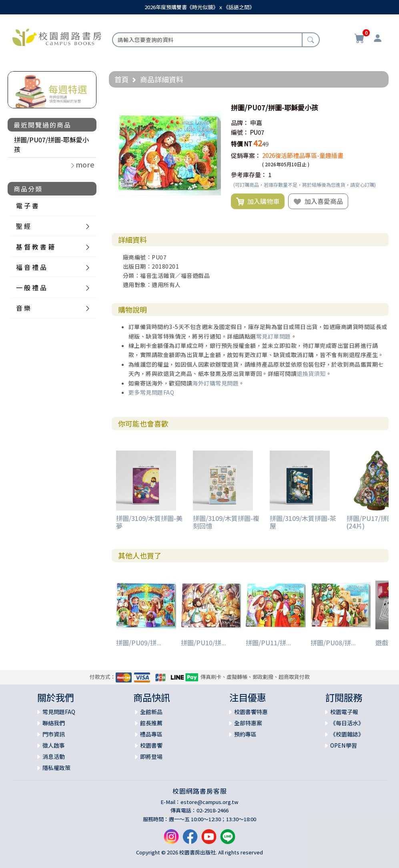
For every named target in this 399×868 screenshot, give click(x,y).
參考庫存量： (249, 175)
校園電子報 (344, 712)
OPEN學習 (344, 745)
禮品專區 (151, 734)
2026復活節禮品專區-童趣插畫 (303, 155)
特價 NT (242, 144)
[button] (214, 108)
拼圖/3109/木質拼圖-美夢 (149, 522)
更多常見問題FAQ (151, 392)
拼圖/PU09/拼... (139, 643)
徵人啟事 (54, 745)
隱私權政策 (56, 768)
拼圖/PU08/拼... (333, 643)
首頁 (122, 79)
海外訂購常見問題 (215, 383)
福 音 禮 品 (31, 267)
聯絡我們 (54, 723)
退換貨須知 (311, 373)
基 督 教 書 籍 (35, 247)
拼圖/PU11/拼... (268, 643)
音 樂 (23, 308)
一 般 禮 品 (31, 287)
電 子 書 (27, 206)
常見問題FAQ (59, 712)
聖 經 (23, 226)
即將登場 (151, 756)
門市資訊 (54, 734)
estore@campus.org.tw (210, 802)
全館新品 (151, 712)
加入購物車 (258, 202)
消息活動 (54, 756)
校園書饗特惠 (251, 712)
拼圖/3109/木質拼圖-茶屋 (303, 522)
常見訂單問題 (274, 336)
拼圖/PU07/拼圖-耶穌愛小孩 (51, 144)
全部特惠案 (248, 723)
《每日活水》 (347, 723)
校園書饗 (151, 745)
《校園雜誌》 (347, 734)
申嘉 (256, 123)
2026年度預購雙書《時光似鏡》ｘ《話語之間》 (199, 7)
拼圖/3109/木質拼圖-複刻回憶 (226, 522)
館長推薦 (151, 723)
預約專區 (245, 734)
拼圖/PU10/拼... (204, 643)
